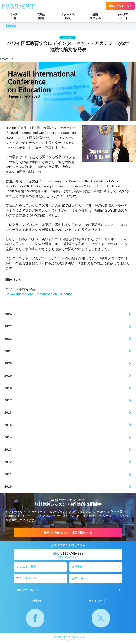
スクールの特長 (68, 16)
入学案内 (77, 567)
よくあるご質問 (26, 567)
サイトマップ (97, 601)
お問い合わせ (80, 578)
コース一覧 (14, 16)
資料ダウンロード (28, 590)
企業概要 (36, 601)
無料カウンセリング (120, 6)
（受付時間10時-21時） (68, 555)
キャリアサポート (122, 16)
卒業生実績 (41, 16)
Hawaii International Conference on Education (39, 294)
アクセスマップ (26, 578)
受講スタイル (95, 16)
